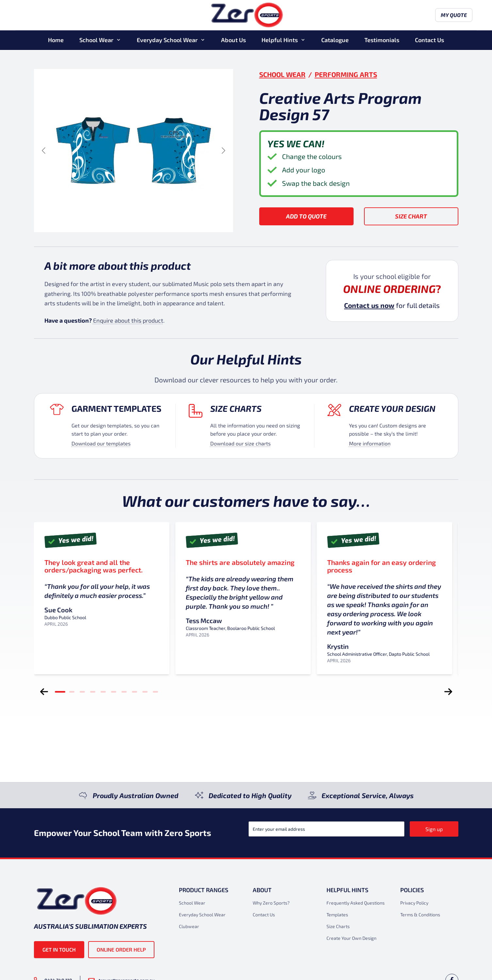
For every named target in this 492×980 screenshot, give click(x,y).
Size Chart (411, 216)
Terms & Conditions (420, 915)
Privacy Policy (414, 903)
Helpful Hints (280, 40)
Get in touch (59, 949)
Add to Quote (306, 216)
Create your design (392, 408)
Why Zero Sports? (271, 903)
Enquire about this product (128, 320)
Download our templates (101, 443)
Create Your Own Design (351, 938)
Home (56, 40)
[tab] (60, 692)
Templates (337, 915)
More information (370, 443)
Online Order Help (121, 949)
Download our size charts (240, 443)
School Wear (96, 40)
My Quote (440, 16)
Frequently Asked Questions (356, 903)
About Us (233, 40)
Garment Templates (116, 408)
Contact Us (429, 40)
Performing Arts (346, 74)
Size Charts (236, 408)
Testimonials (382, 40)
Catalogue (335, 40)
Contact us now (369, 305)
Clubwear (189, 926)
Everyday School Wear (167, 40)
